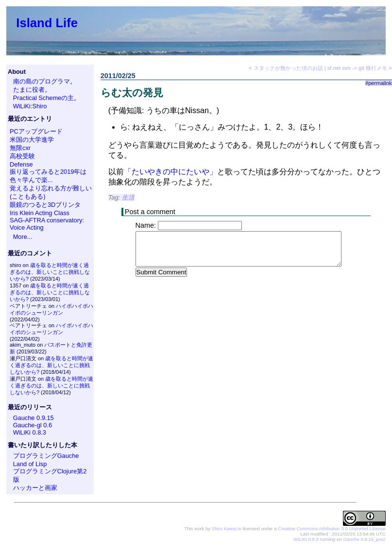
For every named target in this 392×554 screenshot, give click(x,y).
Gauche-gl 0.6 (33, 425)
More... (23, 237)
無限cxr (20, 148)
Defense (21, 164)
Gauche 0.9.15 (34, 418)
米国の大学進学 (32, 140)
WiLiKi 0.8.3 (30, 432)
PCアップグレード (36, 131)
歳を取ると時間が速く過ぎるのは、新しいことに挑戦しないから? (50, 272)
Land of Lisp (30, 464)
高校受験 (22, 156)
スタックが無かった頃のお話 (288, 68)
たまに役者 (29, 90)
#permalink (379, 83)
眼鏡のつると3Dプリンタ (45, 205)
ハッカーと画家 (35, 488)
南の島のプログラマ (42, 81)
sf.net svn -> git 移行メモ (357, 68)
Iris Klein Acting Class (40, 213)
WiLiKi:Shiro (30, 106)
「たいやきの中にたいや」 (170, 172)
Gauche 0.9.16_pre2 (364, 539)
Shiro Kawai (224, 529)
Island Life (47, 23)
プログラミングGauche (46, 456)
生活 (128, 197)
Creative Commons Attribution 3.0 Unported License (332, 529)
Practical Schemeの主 (44, 98)
